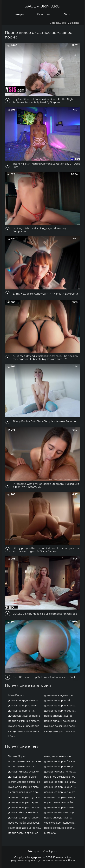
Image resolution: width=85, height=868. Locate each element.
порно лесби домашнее (23, 833)
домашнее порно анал (22, 706)
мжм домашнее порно (58, 756)
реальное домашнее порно (61, 777)
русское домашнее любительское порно (25, 787)
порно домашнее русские (25, 761)
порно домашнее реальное (61, 828)
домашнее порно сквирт (60, 797)
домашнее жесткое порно (61, 812)
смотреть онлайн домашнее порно (25, 731)
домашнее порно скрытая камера (25, 802)
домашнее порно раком (23, 777)
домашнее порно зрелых (60, 706)
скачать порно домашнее (24, 782)
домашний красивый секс (25, 812)
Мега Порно (16, 695)
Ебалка (13, 736)
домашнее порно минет (59, 807)
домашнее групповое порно (25, 700)
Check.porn (50, 851)
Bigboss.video (58, 23)
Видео (19, 14)
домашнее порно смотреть (61, 711)
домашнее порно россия (24, 807)
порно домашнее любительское (25, 721)
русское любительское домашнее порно (25, 823)
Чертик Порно (17, 756)
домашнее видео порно (59, 695)
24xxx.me (74, 23)
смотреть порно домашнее (61, 731)
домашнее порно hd (57, 700)
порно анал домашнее (58, 716)
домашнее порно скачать (60, 792)
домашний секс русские (24, 772)
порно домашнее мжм (22, 767)
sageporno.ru (42, 6)
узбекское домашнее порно (61, 823)
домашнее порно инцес (59, 767)
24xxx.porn (35, 851)
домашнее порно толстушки (25, 818)
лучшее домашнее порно (24, 716)
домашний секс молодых (60, 772)
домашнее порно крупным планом (61, 787)
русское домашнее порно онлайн (61, 726)
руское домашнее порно (24, 726)
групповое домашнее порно (25, 828)
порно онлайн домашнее (60, 721)
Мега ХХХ (50, 833)
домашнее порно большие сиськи (61, 761)
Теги (67, 14)
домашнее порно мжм (22, 711)
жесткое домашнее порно (25, 792)
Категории (44, 14)
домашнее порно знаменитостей (61, 782)
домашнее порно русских (24, 797)
